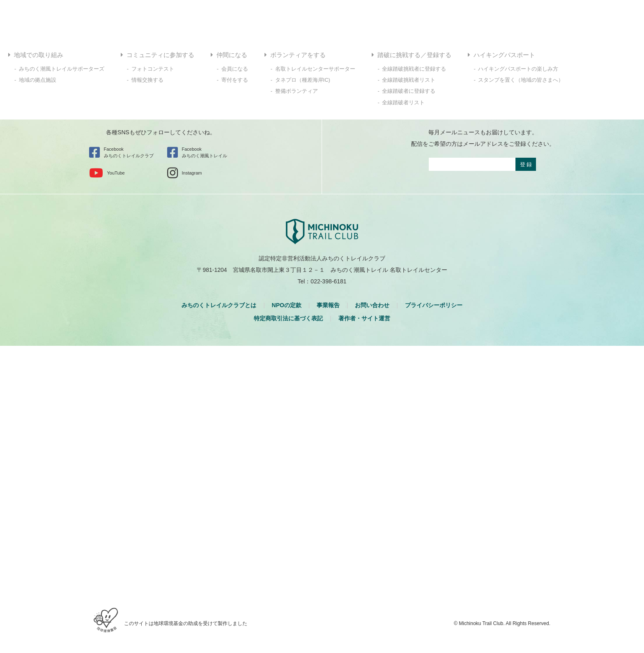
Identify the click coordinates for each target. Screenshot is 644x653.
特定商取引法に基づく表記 (288, 318)
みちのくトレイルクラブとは (219, 305)
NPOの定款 (287, 305)
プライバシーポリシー (434, 305)
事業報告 (328, 305)
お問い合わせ (372, 305)
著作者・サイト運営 (364, 318)
